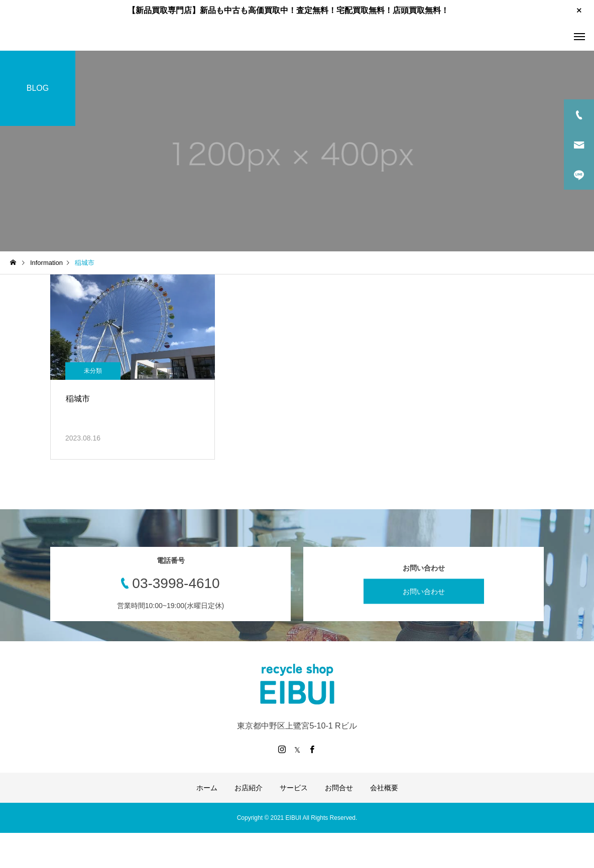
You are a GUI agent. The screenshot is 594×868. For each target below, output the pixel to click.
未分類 (93, 371)
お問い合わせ (424, 591)
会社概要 (384, 788)
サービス (294, 788)
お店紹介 (249, 788)
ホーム (207, 788)
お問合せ (339, 788)
